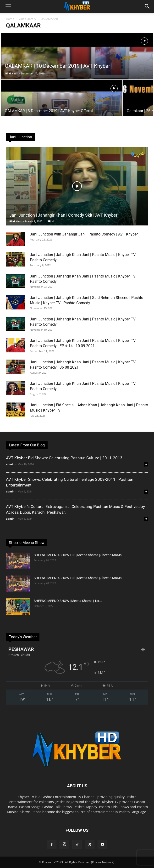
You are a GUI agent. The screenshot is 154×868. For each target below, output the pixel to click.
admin (10, 464)
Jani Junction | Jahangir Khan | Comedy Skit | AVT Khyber (63, 215)
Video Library (27, 19)
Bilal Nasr (11, 73)
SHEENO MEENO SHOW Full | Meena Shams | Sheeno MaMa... (79, 555)
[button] (8, 6)
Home (10, 19)
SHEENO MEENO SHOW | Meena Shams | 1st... (68, 601)
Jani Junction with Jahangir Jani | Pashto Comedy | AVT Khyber (84, 234)
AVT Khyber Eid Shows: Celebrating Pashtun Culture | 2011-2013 (64, 458)
